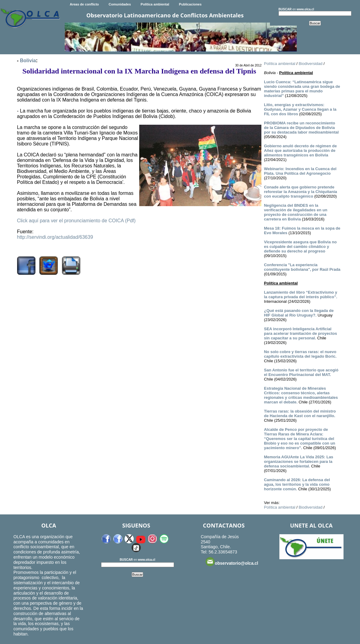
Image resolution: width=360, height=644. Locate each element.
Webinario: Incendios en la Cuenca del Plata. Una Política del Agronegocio (300, 171)
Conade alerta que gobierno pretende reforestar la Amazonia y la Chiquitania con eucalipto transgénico (300, 192)
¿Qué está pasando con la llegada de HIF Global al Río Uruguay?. (299, 313)
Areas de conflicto (84, 4)
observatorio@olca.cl (232, 562)
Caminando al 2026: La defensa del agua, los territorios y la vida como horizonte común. (297, 484)
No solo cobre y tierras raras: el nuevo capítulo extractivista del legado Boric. (300, 354)
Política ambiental (155, 4)
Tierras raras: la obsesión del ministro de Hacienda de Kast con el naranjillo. (300, 413)
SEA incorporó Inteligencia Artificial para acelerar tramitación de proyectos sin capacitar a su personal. (300, 333)
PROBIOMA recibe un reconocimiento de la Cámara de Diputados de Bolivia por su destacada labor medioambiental (301, 128)
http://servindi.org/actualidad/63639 (55, 237)
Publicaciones (190, 4)
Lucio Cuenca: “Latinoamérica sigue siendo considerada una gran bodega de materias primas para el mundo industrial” (302, 89)
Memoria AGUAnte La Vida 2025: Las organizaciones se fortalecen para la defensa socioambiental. (298, 462)
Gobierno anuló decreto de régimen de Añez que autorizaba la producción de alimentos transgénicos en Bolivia (300, 150)
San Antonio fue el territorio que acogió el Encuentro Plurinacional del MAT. (301, 372)
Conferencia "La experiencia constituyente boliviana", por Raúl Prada (302, 267)
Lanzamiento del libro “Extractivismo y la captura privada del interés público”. (300, 295)
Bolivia (28, 61)
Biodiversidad (311, 64)
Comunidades (120, 4)
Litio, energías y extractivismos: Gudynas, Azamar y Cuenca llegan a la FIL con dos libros (300, 109)
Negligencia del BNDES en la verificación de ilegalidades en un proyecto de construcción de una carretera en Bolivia (295, 212)
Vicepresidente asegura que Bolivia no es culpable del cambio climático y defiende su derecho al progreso (300, 247)
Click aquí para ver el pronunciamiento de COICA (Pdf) (76, 221)
